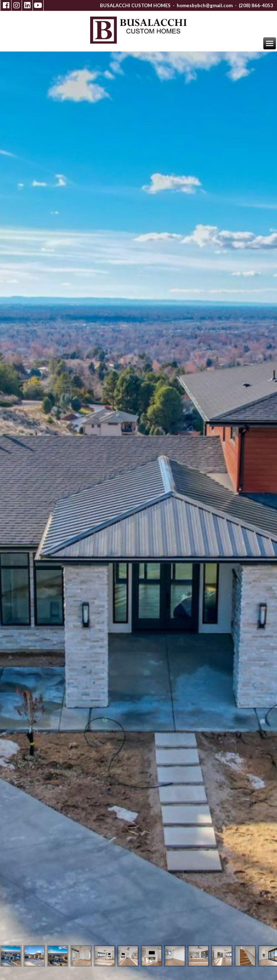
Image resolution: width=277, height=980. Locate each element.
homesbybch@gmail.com (205, 5)
